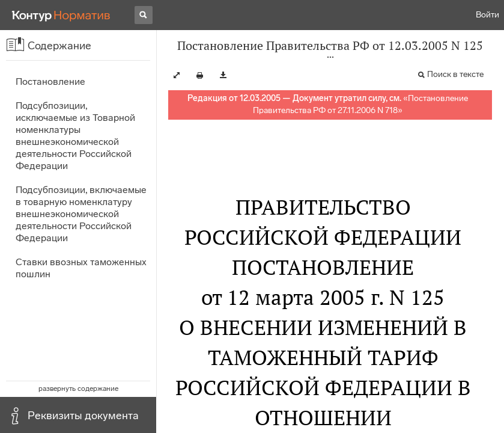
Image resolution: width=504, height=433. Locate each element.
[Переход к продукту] (61, 15)
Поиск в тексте (455, 74)
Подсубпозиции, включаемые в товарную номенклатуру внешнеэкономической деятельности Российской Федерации (81, 214)
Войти (487, 15)
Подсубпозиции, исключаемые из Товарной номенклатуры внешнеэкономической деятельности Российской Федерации (75, 136)
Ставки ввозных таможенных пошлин (81, 268)
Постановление (50, 81)
